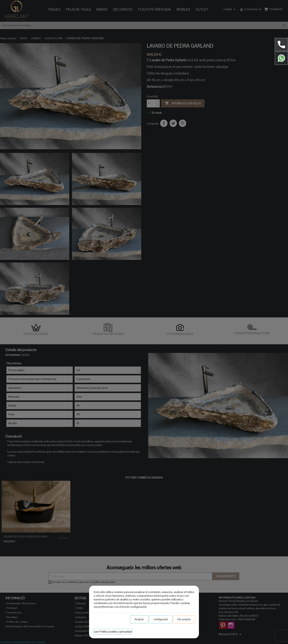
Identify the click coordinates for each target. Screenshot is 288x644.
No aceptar (184, 619)
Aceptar (139, 619)
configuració (161, 619)
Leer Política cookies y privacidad (113, 632)
